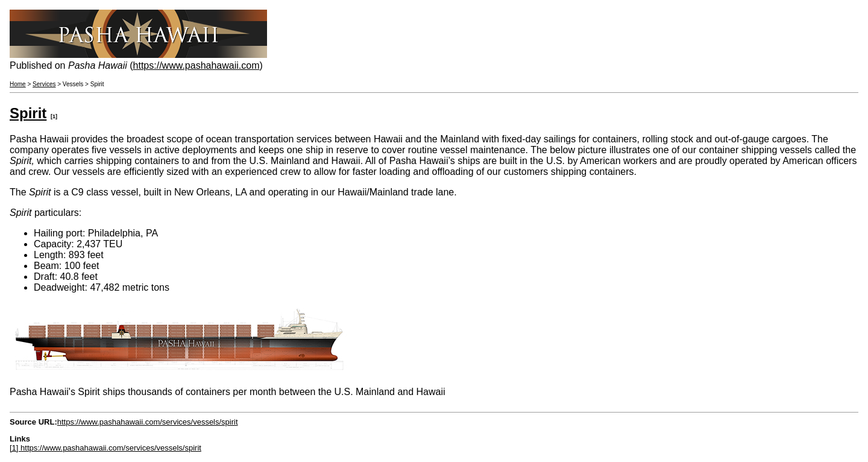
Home (18, 84)
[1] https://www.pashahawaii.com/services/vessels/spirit (105, 448)
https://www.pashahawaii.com (197, 65)
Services (44, 84)
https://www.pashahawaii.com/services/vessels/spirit (148, 422)
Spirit (28, 113)
